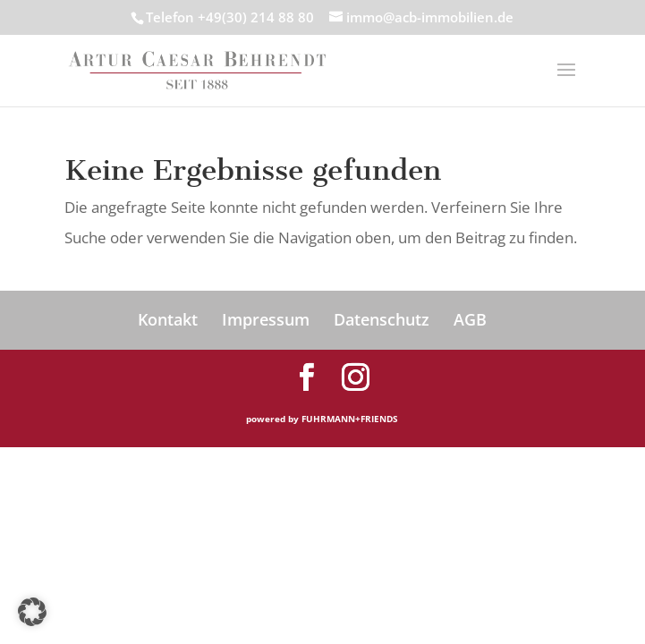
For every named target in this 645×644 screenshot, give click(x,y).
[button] (32, 612)
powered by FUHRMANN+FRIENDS (322, 419)
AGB (470, 319)
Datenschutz (382, 319)
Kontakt (168, 319)
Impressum (266, 319)
